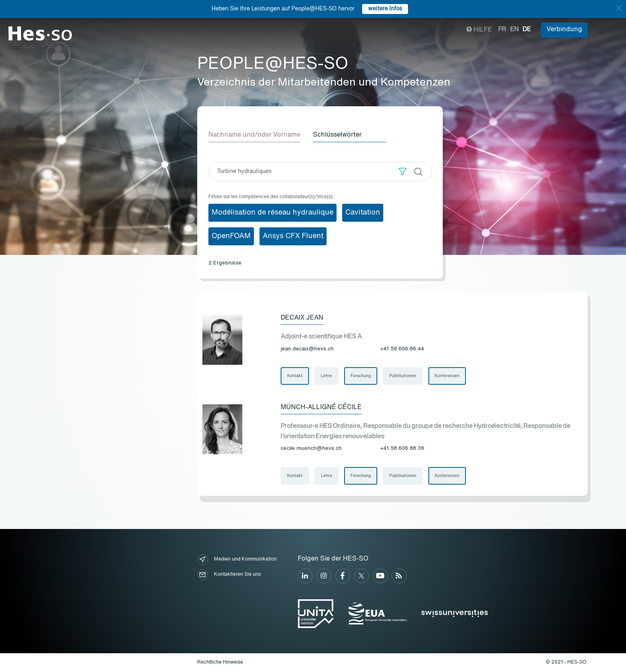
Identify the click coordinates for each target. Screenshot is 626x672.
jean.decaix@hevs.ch (307, 349)
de (527, 30)
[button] (403, 172)
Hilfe (479, 30)
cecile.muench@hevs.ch (311, 448)
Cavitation (363, 213)
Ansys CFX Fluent (293, 236)
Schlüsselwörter (337, 135)
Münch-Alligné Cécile (321, 408)
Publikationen (403, 376)
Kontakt (295, 376)
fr (502, 30)
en (514, 30)
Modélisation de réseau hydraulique (272, 213)
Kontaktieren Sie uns (229, 575)
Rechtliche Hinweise (220, 662)
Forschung (361, 376)
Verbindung (564, 30)
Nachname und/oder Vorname (254, 135)
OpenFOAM (231, 236)
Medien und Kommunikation (237, 560)
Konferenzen (447, 376)
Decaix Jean (302, 318)
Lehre (327, 376)
